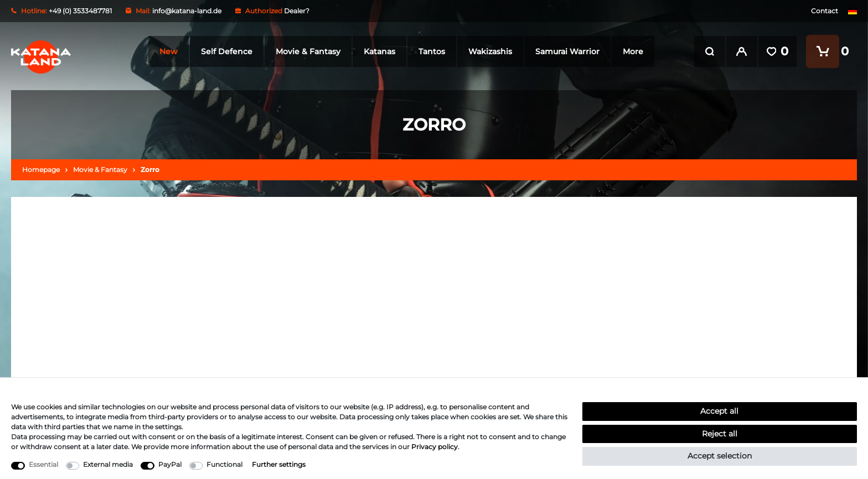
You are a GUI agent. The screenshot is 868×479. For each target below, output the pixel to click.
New (166, 51)
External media (108, 464)
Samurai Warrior (565, 51)
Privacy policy (435, 447)
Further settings (279, 464)
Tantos (430, 51)
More (631, 51)
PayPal (170, 464)
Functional (224, 464)
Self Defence (224, 51)
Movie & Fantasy (306, 51)
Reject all (720, 434)
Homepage (41, 170)
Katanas (377, 51)
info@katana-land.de (187, 11)
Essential (43, 464)
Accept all (719, 411)
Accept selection (720, 456)
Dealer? (297, 11)
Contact (825, 11)
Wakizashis (488, 51)
